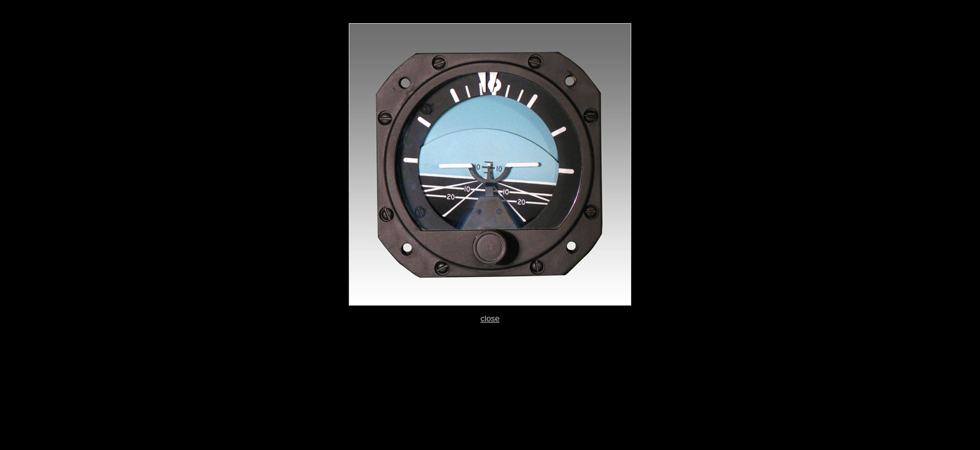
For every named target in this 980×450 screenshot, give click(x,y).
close (490, 318)
